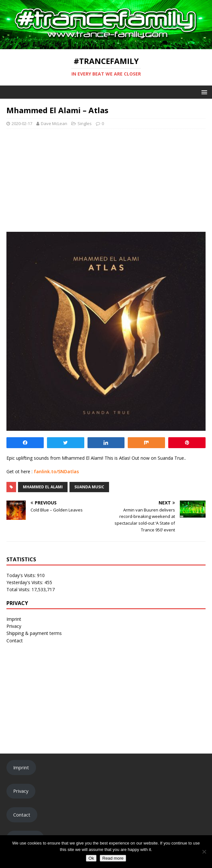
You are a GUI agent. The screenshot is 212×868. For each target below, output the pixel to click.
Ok (91, 858)
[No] (204, 852)
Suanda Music (89, 487)
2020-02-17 (22, 123)
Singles (85, 123)
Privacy (14, 626)
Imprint (14, 619)
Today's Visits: (22, 575)
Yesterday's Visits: (25, 582)
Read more (113, 858)
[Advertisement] (106, 180)
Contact (15, 641)
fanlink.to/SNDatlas (56, 471)
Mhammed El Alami (43, 487)
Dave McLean (54, 123)
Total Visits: (19, 589)
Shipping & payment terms (34, 633)
